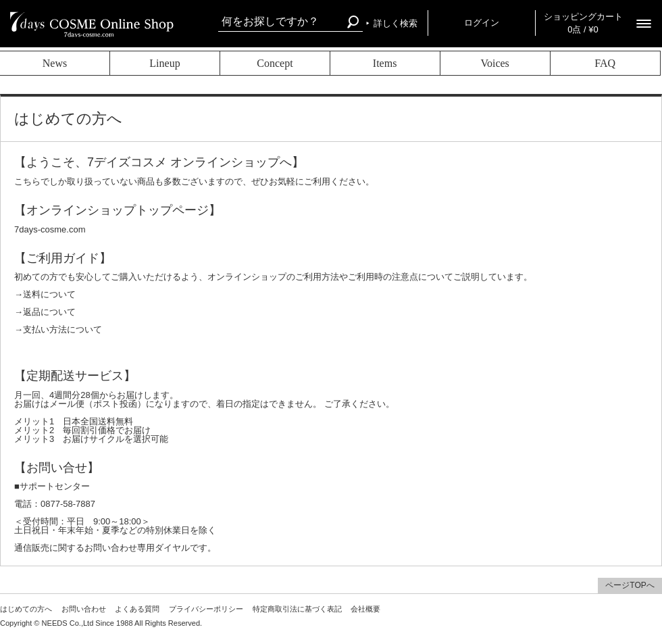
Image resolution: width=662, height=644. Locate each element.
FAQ (605, 63)
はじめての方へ (26, 609)
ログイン (482, 23)
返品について (49, 312)
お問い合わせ (84, 609)
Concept (275, 63)
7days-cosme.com (50, 229)
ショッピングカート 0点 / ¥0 (583, 23)
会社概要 (365, 609)
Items (385, 63)
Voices (494, 63)
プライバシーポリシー (206, 609)
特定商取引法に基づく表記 (297, 609)
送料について (49, 294)
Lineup (164, 63)
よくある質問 (137, 609)
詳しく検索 (396, 23)
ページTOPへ (630, 585)
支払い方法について (62, 329)
